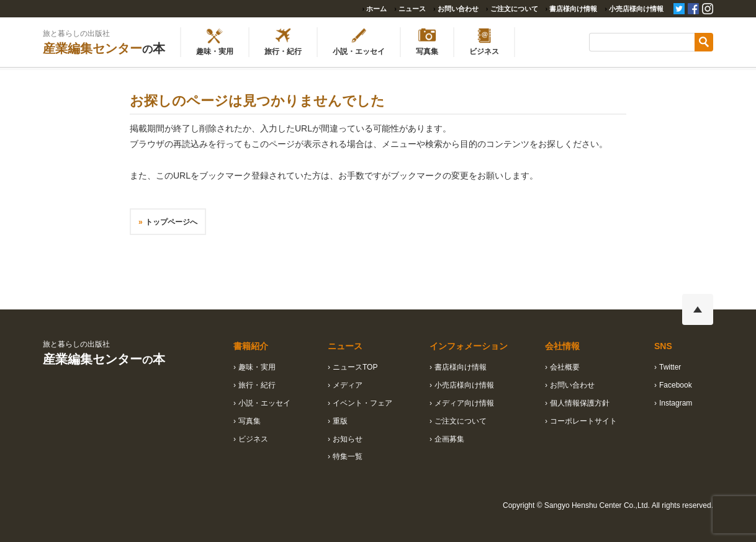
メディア (348, 385)
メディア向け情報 (464, 403)
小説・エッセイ (264, 403)
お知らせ (348, 439)
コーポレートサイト (583, 421)
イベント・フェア (362, 403)
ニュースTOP (355, 367)
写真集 (250, 421)
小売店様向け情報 (636, 9)
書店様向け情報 (573, 9)
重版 (340, 421)
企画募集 (449, 439)
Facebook (676, 385)
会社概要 (565, 367)
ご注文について (514, 9)
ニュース (412, 9)
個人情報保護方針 (580, 403)
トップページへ (171, 222)
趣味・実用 (257, 367)
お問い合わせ (458, 9)
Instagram (676, 403)
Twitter (670, 367)
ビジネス (253, 439)
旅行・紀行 (257, 385)
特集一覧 (348, 456)
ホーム (376, 9)
